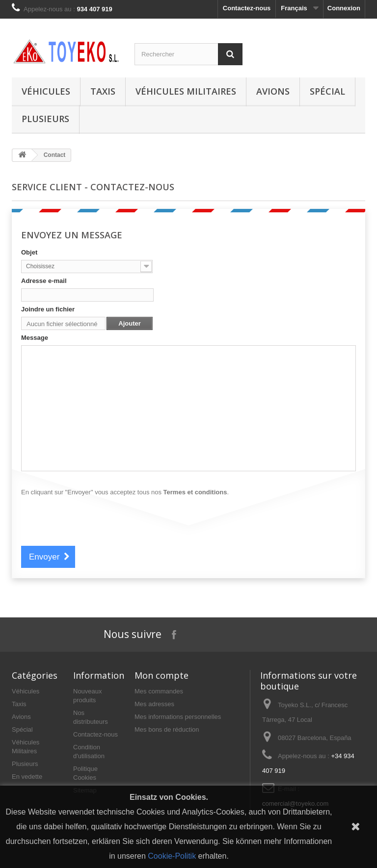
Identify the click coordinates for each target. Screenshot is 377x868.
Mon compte (162, 675)
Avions (273, 91)
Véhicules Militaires (186, 91)
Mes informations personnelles (178, 717)
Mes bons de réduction (167, 729)
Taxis (103, 91)
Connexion (344, 8)
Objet (29, 252)
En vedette (27, 777)
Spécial (327, 91)
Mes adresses (154, 704)
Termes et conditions (195, 492)
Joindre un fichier (48, 309)
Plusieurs (45, 119)
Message (35, 338)
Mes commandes (159, 691)
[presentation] (96, 520)
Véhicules (46, 91)
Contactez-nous (247, 8)
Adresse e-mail (44, 281)
